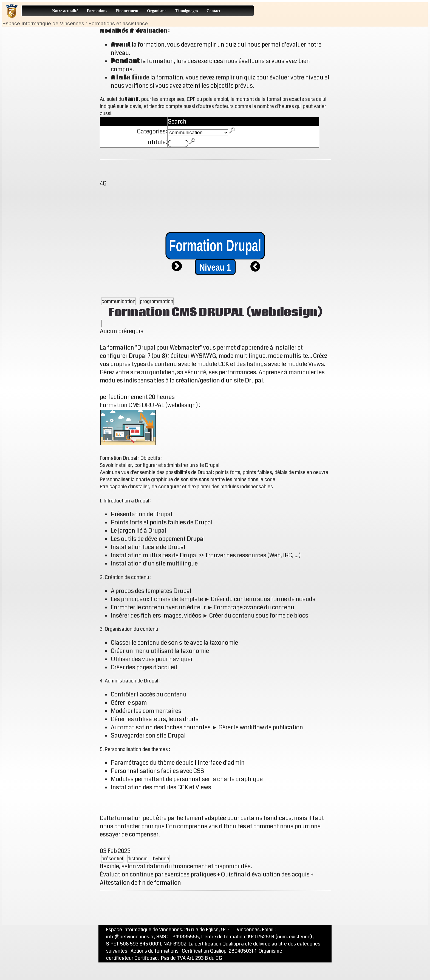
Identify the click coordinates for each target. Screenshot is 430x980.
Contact (213, 11)
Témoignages (186, 11)
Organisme (157, 11)
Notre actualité (65, 11)
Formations (97, 11)
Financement (127, 11)
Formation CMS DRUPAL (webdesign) (215, 312)
